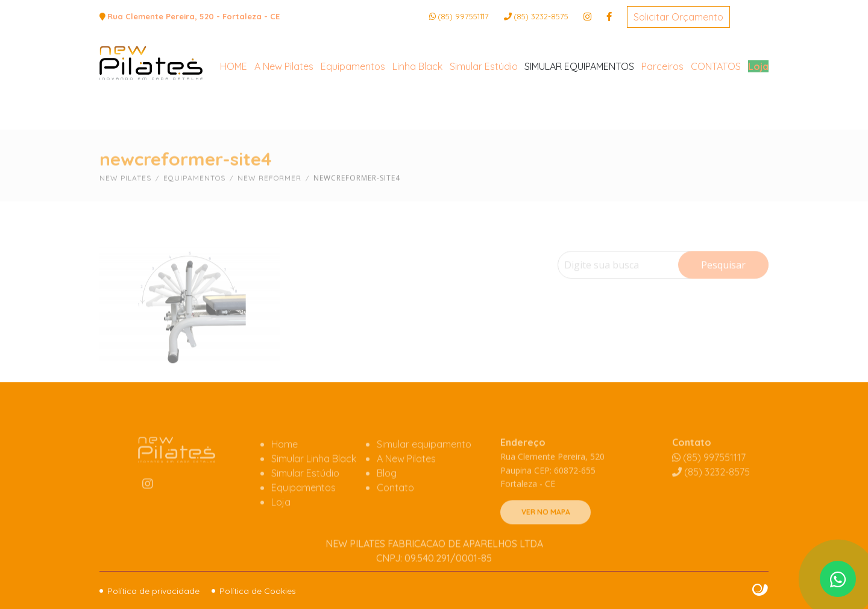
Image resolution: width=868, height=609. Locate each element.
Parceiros (662, 112)
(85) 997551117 (463, 16)
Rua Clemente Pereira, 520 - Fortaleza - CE (193, 16)
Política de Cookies (258, 591)
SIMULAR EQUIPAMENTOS (579, 112)
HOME (234, 112)
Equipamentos (353, 112)
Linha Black (417, 112)
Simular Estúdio (484, 112)
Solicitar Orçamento (678, 17)
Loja (758, 112)
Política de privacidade (153, 591)
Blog (387, 494)
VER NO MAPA (546, 533)
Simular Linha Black (314, 480)
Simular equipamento (424, 465)
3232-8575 (541, 16)
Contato (395, 509)
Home (285, 465)
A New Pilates (284, 112)
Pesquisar (723, 285)
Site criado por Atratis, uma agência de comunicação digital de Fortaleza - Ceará (760, 590)
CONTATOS (716, 112)
